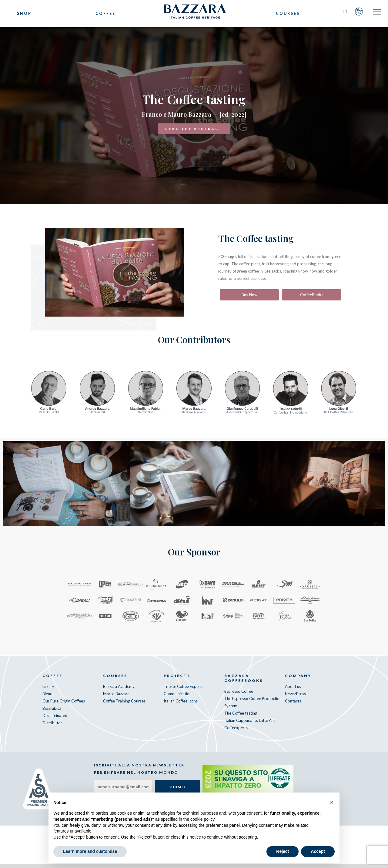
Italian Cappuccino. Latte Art (249, 724)
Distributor (52, 727)
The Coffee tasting (241, 717)
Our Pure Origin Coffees (64, 705)
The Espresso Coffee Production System (253, 706)
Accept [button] (318, 851)
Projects (177, 680)
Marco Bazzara (116, 698)
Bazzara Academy (119, 690)
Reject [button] (283, 851)
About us (293, 690)
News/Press (295, 698)
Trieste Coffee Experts (184, 690)
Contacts (293, 705)
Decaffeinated (55, 719)
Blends (48, 698)
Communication (178, 698)
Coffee (103, 14)
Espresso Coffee (239, 695)
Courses (285, 14)
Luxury (48, 690)
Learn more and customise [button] (90, 851)
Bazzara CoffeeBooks (244, 682)
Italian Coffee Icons (181, 705)
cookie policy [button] (202, 819)
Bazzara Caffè (194, 14)
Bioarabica (52, 712)
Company (298, 680)
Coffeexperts (236, 732)
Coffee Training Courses (124, 705)
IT (341, 14)
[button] (332, 802)
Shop (24, 14)
